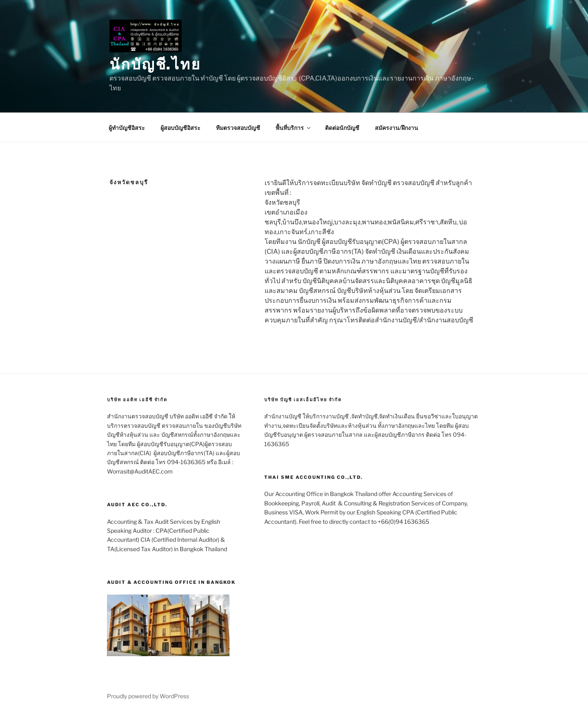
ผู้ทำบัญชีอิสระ (127, 128)
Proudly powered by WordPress (148, 696)
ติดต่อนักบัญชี (342, 128)
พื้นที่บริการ (294, 128)
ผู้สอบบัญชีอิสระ (180, 128)
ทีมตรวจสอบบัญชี (238, 128)
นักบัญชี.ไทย (155, 64)
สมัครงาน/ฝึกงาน (396, 128)
